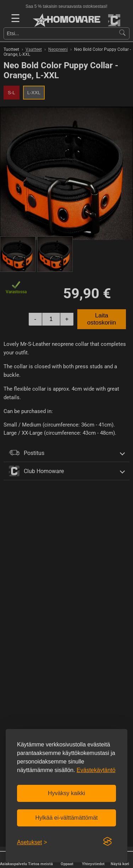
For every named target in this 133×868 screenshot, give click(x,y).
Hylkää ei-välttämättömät (66, 818)
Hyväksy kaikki (66, 793)
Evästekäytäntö (96, 770)
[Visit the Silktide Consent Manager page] (107, 842)
